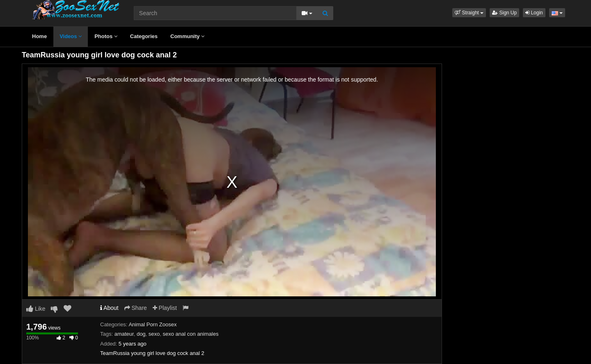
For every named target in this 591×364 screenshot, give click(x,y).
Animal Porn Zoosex (152, 324)
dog (141, 334)
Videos (71, 36)
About (109, 308)
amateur (124, 334)
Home (39, 36)
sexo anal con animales (191, 334)
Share (136, 308)
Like (36, 309)
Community (187, 36)
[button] (469, 13)
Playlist (165, 308)
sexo (154, 334)
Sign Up (504, 13)
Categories (144, 36)
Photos (106, 36)
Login (534, 13)
